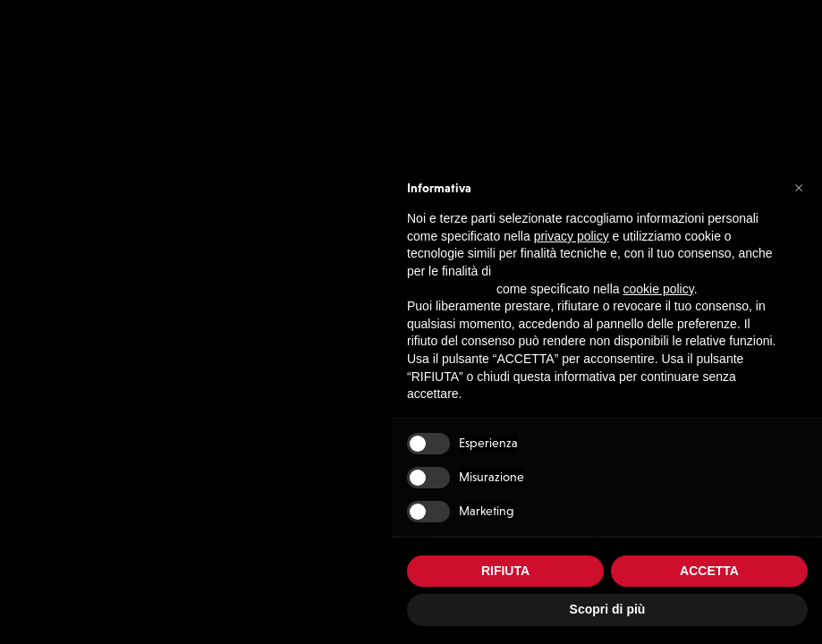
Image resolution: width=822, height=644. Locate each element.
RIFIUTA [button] (505, 571)
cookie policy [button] (659, 289)
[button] (799, 187)
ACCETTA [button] (709, 571)
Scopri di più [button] (608, 609)
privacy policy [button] (572, 236)
